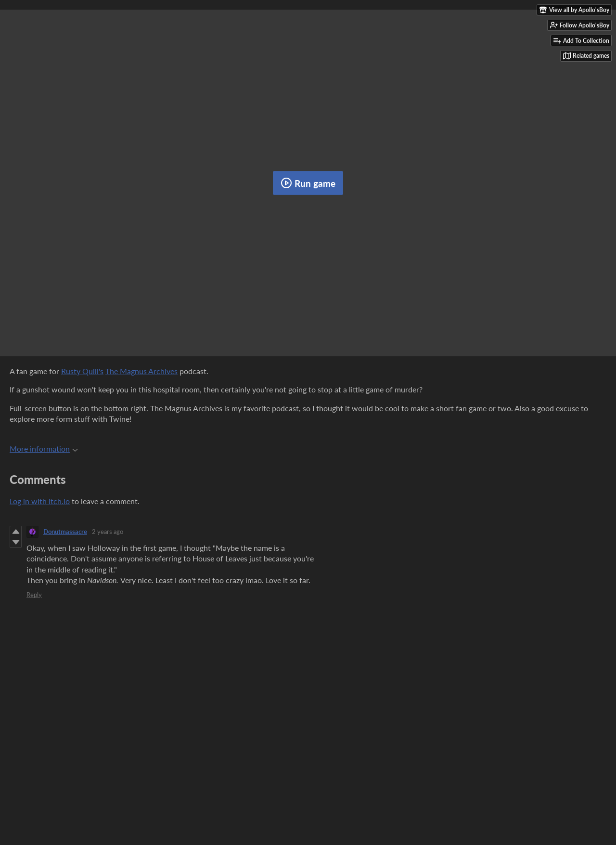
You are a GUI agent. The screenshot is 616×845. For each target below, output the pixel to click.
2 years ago (108, 532)
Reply (34, 595)
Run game (308, 183)
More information (44, 448)
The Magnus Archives (141, 371)
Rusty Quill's (82, 371)
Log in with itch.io (40, 501)
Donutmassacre (65, 532)
